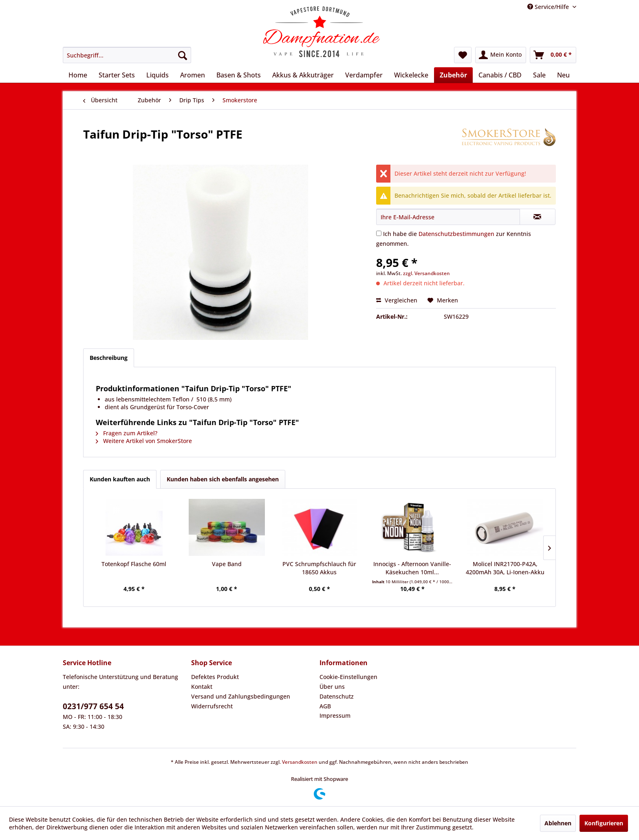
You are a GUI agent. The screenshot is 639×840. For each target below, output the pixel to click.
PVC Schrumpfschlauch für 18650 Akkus (319, 568)
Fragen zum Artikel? (127, 433)
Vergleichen (397, 300)
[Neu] (563, 75)
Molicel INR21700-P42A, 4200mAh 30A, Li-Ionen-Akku (505, 568)
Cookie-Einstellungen (348, 677)
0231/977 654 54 (93, 706)
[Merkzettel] (463, 55)
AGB (325, 706)
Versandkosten (300, 762)
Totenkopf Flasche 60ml (134, 564)
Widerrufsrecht (212, 706)
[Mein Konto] (501, 55)
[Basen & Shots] (239, 75)
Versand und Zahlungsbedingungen (241, 696)
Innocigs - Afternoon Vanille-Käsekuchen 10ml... (412, 568)
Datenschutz (337, 696)
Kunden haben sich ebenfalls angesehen (223, 479)
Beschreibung (109, 358)
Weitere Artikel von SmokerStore (144, 441)
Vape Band (227, 564)
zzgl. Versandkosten (426, 273)
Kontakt (202, 687)
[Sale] (539, 75)
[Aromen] (193, 75)
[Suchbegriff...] (127, 55)
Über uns (332, 687)
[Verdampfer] (364, 75)
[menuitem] (127, 55)
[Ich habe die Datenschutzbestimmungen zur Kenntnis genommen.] (379, 233)
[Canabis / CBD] (500, 75)
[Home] (78, 75)
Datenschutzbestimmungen (456, 234)
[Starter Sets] (117, 75)
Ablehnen (558, 823)
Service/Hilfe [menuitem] (549, 7)
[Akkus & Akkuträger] (303, 75)
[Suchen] (183, 55)
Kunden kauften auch (120, 479)
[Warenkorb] (553, 55)
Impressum (335, 715)
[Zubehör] (453, 75)
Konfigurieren (604, 823)
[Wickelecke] (411, 75)
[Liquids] (158, 75)
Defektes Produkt (215, 677)
